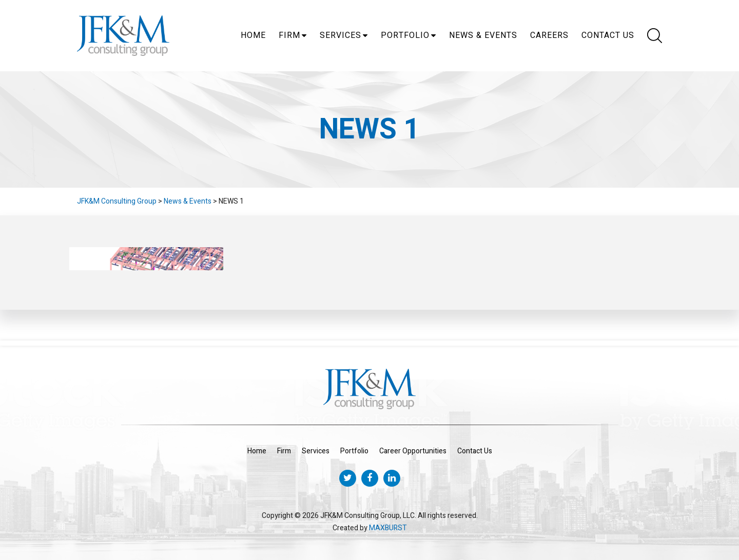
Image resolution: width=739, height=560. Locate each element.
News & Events (483, 35)
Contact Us (608, 35)
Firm (289, 35)
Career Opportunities (413, 451)
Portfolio (405, 35)
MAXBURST (388, 528)
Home (253, 35)
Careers (549, 35)
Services (341, 35)
